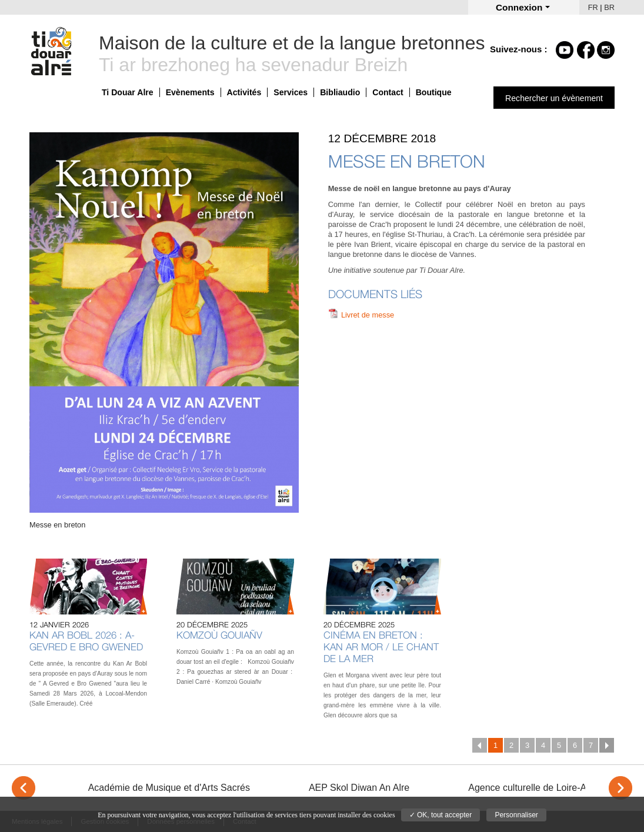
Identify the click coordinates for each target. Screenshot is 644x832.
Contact (388, 92)
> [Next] (620, 788)
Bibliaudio (340, 92)
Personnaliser (516, 815)
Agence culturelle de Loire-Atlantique (545, 788)
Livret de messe (368, 315)
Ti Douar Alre (128, 92)
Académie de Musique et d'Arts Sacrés (169, 788)
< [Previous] (24, 788)
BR (609, 7)
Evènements (190, 92)
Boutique (434, 92)
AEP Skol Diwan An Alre (359, 788)
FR (593, 7)
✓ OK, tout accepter (441, 815)
